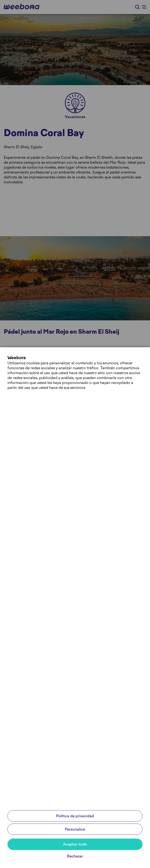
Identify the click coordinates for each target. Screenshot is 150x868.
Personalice (75, 829)
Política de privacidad (75, 816)
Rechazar (75, 856)
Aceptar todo (75, 844)
